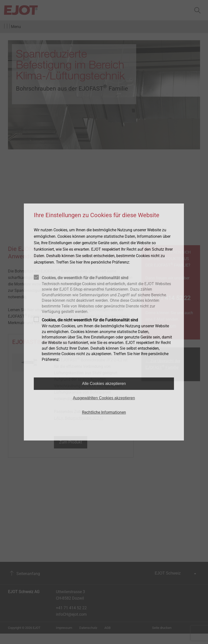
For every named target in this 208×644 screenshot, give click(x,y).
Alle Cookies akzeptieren (104, 384)
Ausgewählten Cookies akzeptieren (104, 398)
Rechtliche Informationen (104, 412)
